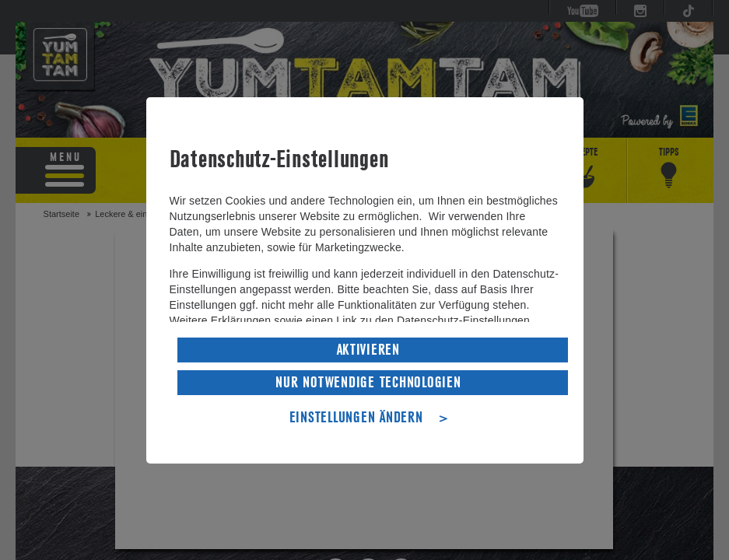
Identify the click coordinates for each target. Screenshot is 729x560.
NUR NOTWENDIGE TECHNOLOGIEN (368, 381)
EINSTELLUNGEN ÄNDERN (356, 416)
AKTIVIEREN (368, 348)
